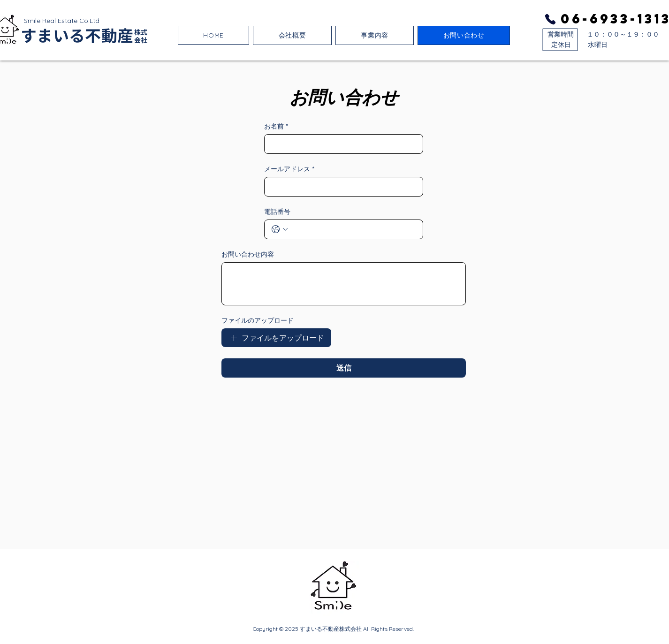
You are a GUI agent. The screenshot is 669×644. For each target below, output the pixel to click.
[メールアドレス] (341, 187)
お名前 (276, 126)
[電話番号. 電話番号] (353, 229)
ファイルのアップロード (258, 320)
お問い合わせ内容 (248, 254)
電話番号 (277, 212)
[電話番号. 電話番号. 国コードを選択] (280, 229)
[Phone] (550, 19)
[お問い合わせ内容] (344, 284)
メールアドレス (289, 169)
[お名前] (341, 144)
